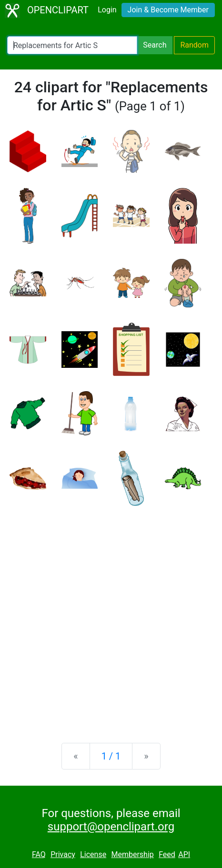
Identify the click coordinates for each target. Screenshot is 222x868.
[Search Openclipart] (72, 45)
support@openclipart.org (111, 827)
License (93, 854)
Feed (167, 854)
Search (155, 45)
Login (107, 10)
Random (194, 45)
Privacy (63, 854)
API (184, 854)
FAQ (39, 854)
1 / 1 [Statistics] (111, 756)
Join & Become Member (168, 10)
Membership (132, 854)
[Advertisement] (111, 617)
